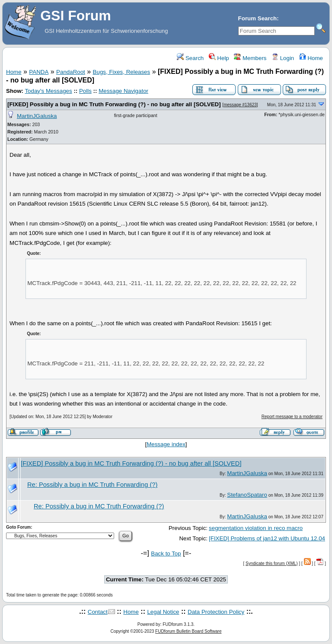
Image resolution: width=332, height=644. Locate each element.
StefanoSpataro (247, 495)
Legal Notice (163, 612)
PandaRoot (71, 72)
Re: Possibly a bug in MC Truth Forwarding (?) (92, 485)
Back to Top (166, 554)
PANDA (39, 72)
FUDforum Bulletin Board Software (188, 631)
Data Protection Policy (216, 612)
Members (250, 58)
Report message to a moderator (292, 417)
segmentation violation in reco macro (256, 528)
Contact (98, 612)
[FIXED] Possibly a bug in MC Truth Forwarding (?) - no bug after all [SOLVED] (114, 104)
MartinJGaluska (37, 116)
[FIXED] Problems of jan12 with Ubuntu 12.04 (267, 538)
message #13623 (240, 105)
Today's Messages (48, 91)
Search (190, 58)
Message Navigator (123, 91)
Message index (166, 444)
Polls (85, 91)
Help (219, 58)
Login (283, 58)
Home (311, 58)
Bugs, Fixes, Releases (122, 72)
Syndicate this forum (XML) (272, 563)
